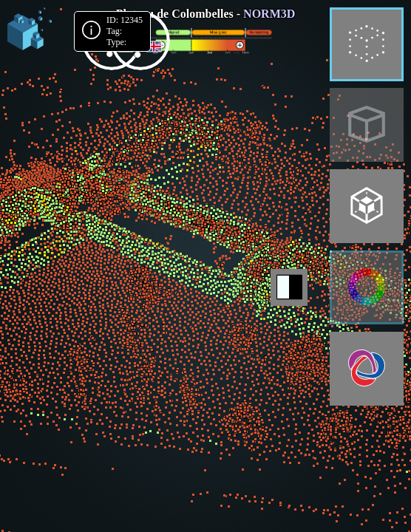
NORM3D (269, 14)
